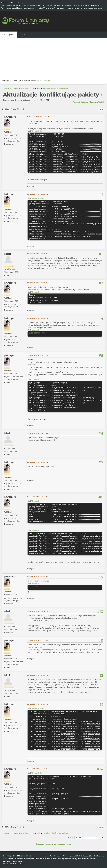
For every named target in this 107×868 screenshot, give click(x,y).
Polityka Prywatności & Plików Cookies (76, 856)
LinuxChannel (29, 859)
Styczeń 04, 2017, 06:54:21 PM (38, 355)
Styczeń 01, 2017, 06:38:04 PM (38, 283)
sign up (47, 81)
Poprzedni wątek (80, 102)
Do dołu (6, 109)
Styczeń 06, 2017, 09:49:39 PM (38, 704)
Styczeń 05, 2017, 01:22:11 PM (38, 497)
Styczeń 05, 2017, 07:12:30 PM (38, 675)
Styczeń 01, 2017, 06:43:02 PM (38, 318)
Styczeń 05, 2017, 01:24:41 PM (38, 576)
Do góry (6, 827)
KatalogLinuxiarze (65, 859)
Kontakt (93, 856)
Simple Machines (21, 864)
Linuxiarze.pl (40, 859)
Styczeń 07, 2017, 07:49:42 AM (38, 769)
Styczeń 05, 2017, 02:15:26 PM (38, 640)
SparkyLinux (76, 859)
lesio (9, 254)
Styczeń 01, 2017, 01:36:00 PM (38, 254)
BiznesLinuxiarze (51, 859)
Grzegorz (11, 117)
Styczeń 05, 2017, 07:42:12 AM (38, 433)
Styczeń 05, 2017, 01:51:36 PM (38, 611)
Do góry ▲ (101, 856)
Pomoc (46, 856)
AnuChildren (18, 861)
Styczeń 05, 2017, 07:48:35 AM (38, 462)
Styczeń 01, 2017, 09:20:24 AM (38, 194)
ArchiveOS (85, 859)
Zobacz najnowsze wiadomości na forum (53, 844)
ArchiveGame (8, 861)
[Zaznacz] (35, 131)
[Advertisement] (53, 58)
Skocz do (70, 838)
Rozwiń (43, 131)
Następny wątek (97, 102)
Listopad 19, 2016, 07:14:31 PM (38, 117)
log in (39, 81)
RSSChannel (19, 859)
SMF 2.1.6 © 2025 (9, 864)
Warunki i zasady (56, 856)
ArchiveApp (94, 859)
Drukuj (102, 109)
